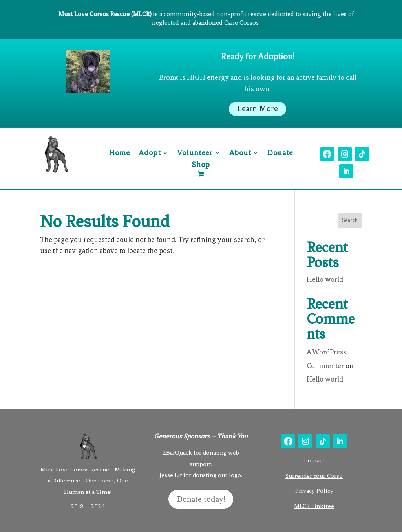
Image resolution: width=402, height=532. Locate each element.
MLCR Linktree (314, 506)
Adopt (150, 154)
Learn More (258, 109)
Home (120, 154)
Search (350, 220)
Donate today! (201, 499)
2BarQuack (177, 453)
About (240, 154)
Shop (201, 165)
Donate (280, 154)
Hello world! (326, 279)
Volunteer (195, 154)
